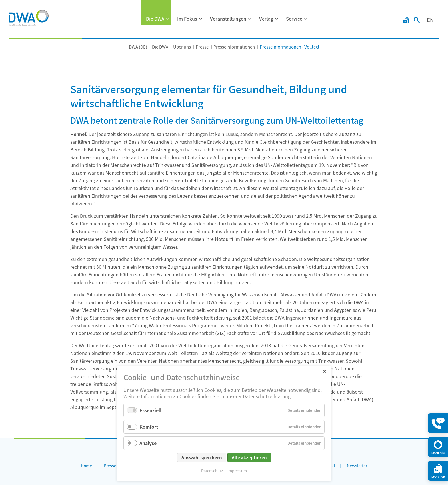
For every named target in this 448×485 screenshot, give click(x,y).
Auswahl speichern (202, 457)
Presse (202, 47)
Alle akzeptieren (249, 457)
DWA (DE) (138, 47)
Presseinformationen (234, 47)
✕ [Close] (324, 371)
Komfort (149, 427)
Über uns (182, 47)
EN (430, 20)
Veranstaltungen (228, 19)
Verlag (266, 19)
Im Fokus (187, 19)
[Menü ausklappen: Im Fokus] (201, 19)
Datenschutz (212, 471)
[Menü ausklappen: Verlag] (277, 19)
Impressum (237, 471)
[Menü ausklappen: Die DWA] (168, 19)
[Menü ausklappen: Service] (306, 19)
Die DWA (155, 19)
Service (294, 19)
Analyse (148, 443)
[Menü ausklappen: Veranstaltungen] (250, 19)
